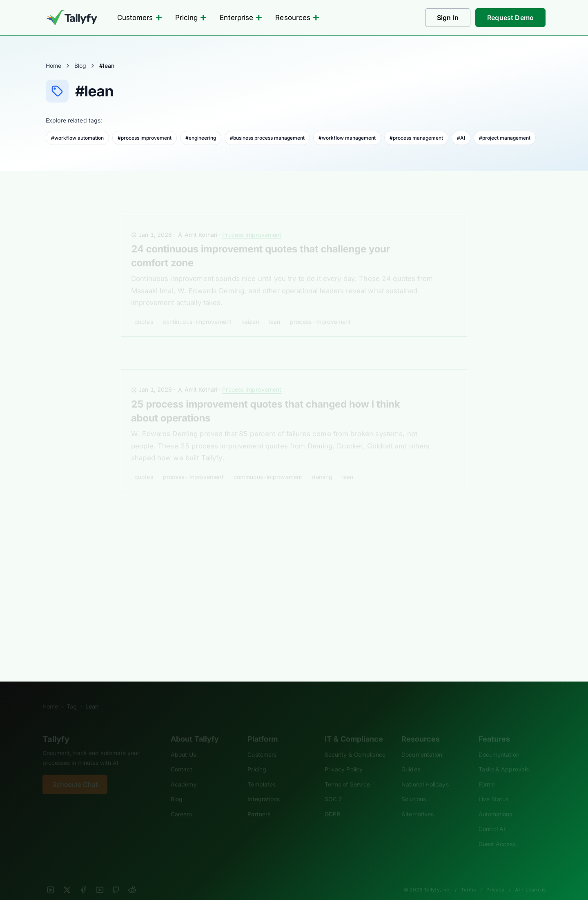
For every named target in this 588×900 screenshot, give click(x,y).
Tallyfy (56, 728)
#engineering (201, 138)
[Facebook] (83, 879)
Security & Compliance (355, 743)
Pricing (191, 18)
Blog (80, 66)
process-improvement (320, 311)
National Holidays (425, 773)
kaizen (250, 311)
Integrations (264, 788)
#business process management (267, 138)
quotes (144, 311)
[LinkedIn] (51, 879)
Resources (297, 18)
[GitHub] (116, 879)
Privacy (495, 879)
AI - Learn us (530, 879)
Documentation (422, 743)
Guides (411, 758)
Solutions (414, 788)
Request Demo (510, 18)
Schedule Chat (75, 773)
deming (322, 466)
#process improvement (145, 138)
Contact (182, 758)
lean (275, 311)
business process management (176, 607)
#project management (505, 138)
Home (53, 66)
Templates (262, 773)
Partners (259, 803)
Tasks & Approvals (504, 758)
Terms (468, 879)
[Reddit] (132, 879)
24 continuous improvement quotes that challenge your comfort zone (261, 245)
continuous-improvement (197, 311)
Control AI (492, 818)
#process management (416, 138)
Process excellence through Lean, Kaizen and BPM (249, 548)
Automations (496, 803)
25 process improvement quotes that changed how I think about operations (265, 400)
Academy (184, 773)
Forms (487, 773)
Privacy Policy (344, 758)
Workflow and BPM (252, 534)
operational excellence (307, 607)
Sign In (448, 18)
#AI (461, 138)
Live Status (494, 788)
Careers (181, 803)
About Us (183, 743)
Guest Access (497, 833)
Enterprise (241, 18)
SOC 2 (333, 788)
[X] (67, 879)
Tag (72, 695)
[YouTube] (100, 879)
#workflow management (347, 138)
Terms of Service (347, 773)
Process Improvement (252, 224)
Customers (140, 18)
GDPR (332, 803)
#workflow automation (77, 138)
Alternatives (418, 803)
